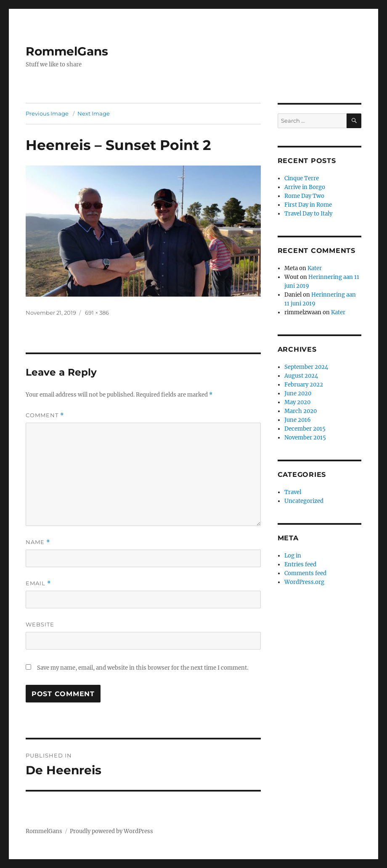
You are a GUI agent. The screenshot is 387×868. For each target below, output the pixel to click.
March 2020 (301, 411)
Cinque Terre (302, 178)
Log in (293, 556)
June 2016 (298, 420)
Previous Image (47, 113)
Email (38, 583)
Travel (293, 492)
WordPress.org (304, 582)
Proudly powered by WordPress (111, 831)
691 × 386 (97, 313)
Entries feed (300, 564)
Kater (315, 268)
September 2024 (306, 367)
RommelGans (67, 51)
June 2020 (298, 393)
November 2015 (305, 438)
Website (40, 624)
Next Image (94, 113)
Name (38, 542)
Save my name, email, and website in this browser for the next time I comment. (143, 668)
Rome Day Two (304, 196)
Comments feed (305, 573)
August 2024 (301, 376)
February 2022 (304, 385)
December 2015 (305, 429)
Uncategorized (304, 501)
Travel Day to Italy (308, 214)
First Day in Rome (308, 205)
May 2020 (297, 402)
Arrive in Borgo (305, 187)
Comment (45, 415)
